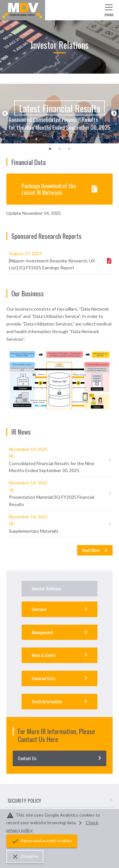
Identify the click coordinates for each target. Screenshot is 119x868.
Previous (5, 114)
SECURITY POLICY (60, 800)
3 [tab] (69, 148)
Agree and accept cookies (42, 841)
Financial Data (60, 678)
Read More (95, 550)
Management (60, 632)
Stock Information (60, 701)
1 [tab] (50, 148)
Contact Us (60, 758)
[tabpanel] (60, 114)
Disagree (25, 857)
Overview (60, 609)
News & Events (60, 655)
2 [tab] (60, 148)
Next (114, 114)
